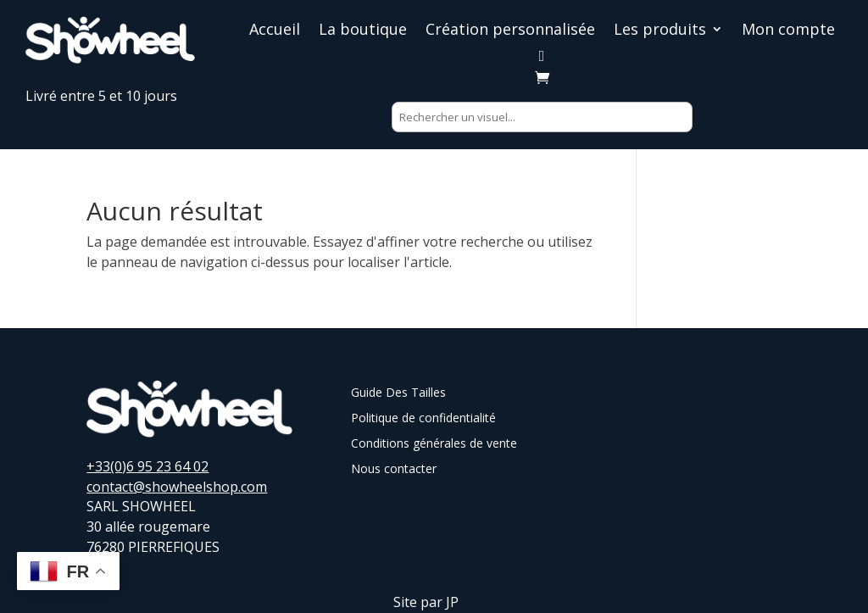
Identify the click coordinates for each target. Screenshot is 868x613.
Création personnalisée (510, 31)
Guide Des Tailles (398, 393)
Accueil (275, 31)
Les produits (660, 31)
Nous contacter (394, 470)
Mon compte (788, 31)
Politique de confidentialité (423, 419)
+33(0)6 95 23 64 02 (147, 466)
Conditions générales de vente (434, 444)
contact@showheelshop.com (177, 487)
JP (452, 602)
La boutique (363, 31)
